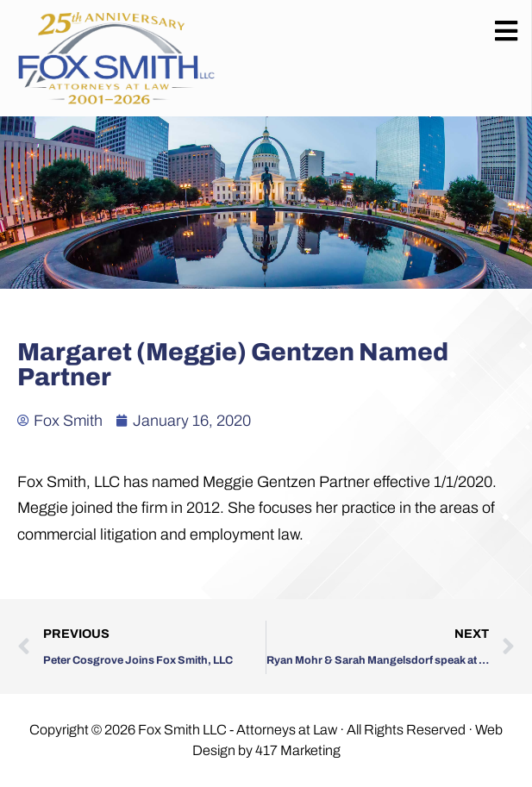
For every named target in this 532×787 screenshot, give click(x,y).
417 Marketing (298, 750)
